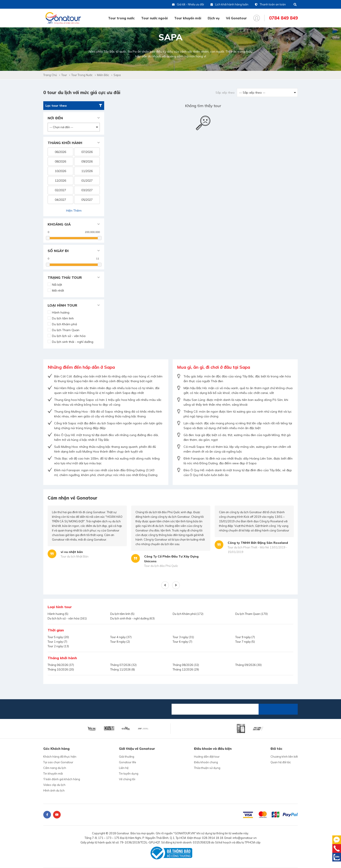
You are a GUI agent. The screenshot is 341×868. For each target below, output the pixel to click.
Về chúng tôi (127, 779)
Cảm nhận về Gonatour (73, 498)
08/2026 (60, 161)
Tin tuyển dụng (129, 773)
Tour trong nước (121, 18)
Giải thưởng (127, 757)
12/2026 (60, 181)
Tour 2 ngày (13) (58, 646)
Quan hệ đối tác (281, 762)
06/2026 (60, 152)
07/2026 (87, 152)
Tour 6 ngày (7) (182, 642)
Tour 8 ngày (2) (120, 642)
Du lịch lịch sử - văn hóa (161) (67, 618)
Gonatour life (128, 762)
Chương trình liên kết (284, 757)
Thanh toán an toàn (270, 4)
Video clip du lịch (54, 785)
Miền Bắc (103, 75)
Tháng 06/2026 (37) (61, 665)
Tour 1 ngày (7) (57, 642)
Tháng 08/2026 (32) (186, 665)
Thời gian (56, 630)
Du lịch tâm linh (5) (122, 614)
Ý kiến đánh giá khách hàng (62, 779)
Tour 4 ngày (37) (121, 637)
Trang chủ (50, 75)
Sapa (117, 75)
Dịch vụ (214, 18)
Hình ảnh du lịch (54, 790)
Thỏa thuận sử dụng (207, 768)
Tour (64, 75)
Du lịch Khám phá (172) (188, 614)
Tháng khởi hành (62, 658)
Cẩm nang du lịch (55, 768)
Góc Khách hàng (56, 749)
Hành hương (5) (58, 614)
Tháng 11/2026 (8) (123, 669)
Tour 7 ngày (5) (245, 642)
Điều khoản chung (206, 762)
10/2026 (60, 171)
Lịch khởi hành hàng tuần (229, 4)
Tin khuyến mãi (53, 773)
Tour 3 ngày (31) (183, 637)
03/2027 (87, 190)
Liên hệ (124, 768)
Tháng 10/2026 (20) (61, 669)
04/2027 (60, 200)
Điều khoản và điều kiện (213, 749)
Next (176, 585)
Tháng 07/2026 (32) (123, 665)
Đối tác (276, 749)
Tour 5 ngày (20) (58, 637)
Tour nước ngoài (154, 18)
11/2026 (87, 171)
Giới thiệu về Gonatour (137, 749)
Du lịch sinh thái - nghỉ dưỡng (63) (132, 618)
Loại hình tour (60, 607)
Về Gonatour (236, 18)
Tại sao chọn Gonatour (58, 762)
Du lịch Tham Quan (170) (252, 614)
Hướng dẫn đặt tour (207, 757)
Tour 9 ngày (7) (245, 637)
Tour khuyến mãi (188, 18)
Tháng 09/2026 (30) (248, 665)
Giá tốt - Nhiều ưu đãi (188, 4)
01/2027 (87, 181)
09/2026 (87, 161)
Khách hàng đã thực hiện (60, 757)
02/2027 (60, 190)
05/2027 (87, 200)
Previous (165, 585)
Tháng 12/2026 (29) (186, 669)
